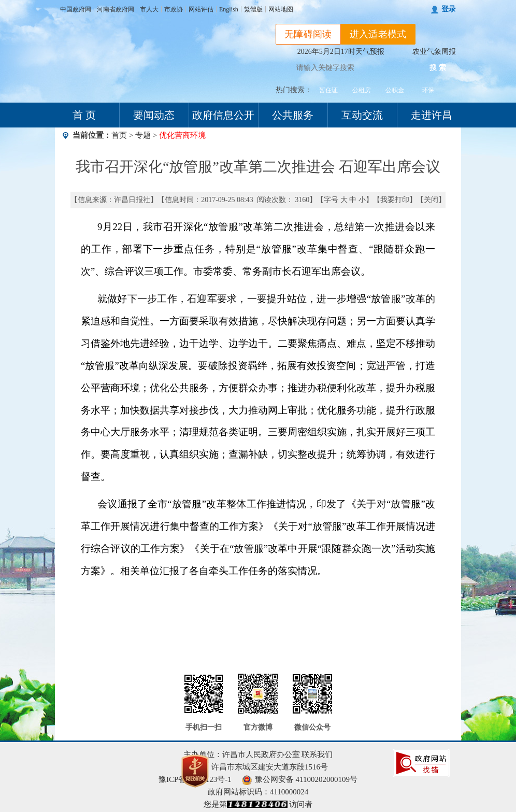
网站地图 (281, 9)
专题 (143, 135)
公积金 (395, 90)
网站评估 (201, 9)
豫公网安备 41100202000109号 (300, 779)
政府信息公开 (223, 115)
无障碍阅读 (308, 34)
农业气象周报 (434, 52)
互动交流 (362, 115)
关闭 (431, 200)
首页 (119, 135)
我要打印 (395, 200)
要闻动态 (154, 115)
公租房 (362, 90)
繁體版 (253, 9)
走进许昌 (432, 115)
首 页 (84, 115)
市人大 (149, 9)
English (229, 9)
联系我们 (317, 754)
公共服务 (293, 115)
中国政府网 (76, 9)
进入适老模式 (378, 34)
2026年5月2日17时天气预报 (341, 52)
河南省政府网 (116, 9)
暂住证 (328, 90)
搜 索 (438, 68)
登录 (449, 9)
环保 (428, 90)
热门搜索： (294, 90)
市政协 (174, 9)
